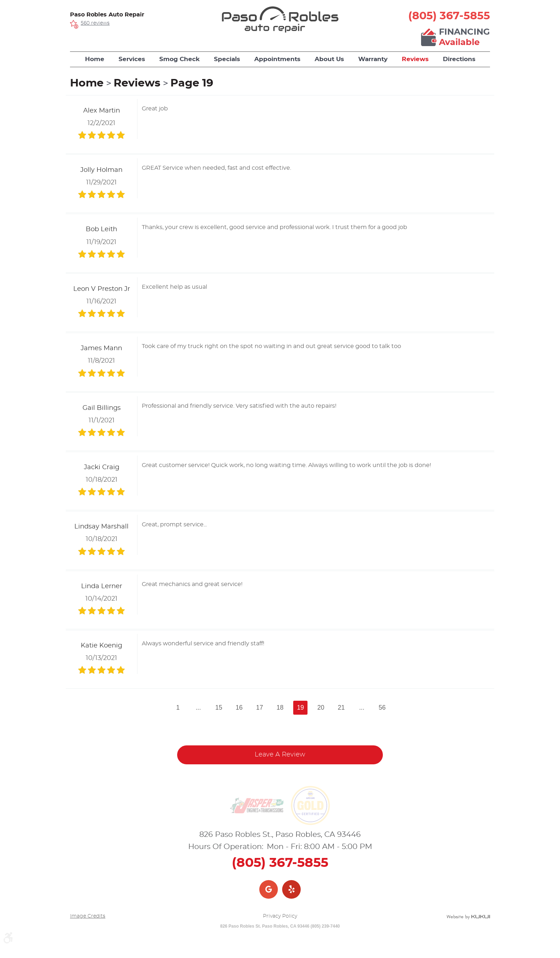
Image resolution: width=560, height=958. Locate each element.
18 (280, 708)
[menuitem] (95, 59)
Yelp (291, 889)
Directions (459, 59)
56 (382, 708)
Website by (468, 917)
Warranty (373, 59)
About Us (329, 59)
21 (341, 708)
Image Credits (88, 916)
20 (321, 708)
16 (239, 708)
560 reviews (95, 23)
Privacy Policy (280, 916)
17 (260, 708)
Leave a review (280, 755)
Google (269, 889)
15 (219, 708)
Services (132, 59)
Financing (464, 38)
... (198, 708)
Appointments (277, 59)
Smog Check (179, 59)
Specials (227, 59)
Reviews (415, 59)
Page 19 (192, 83)
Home (95, 59)
